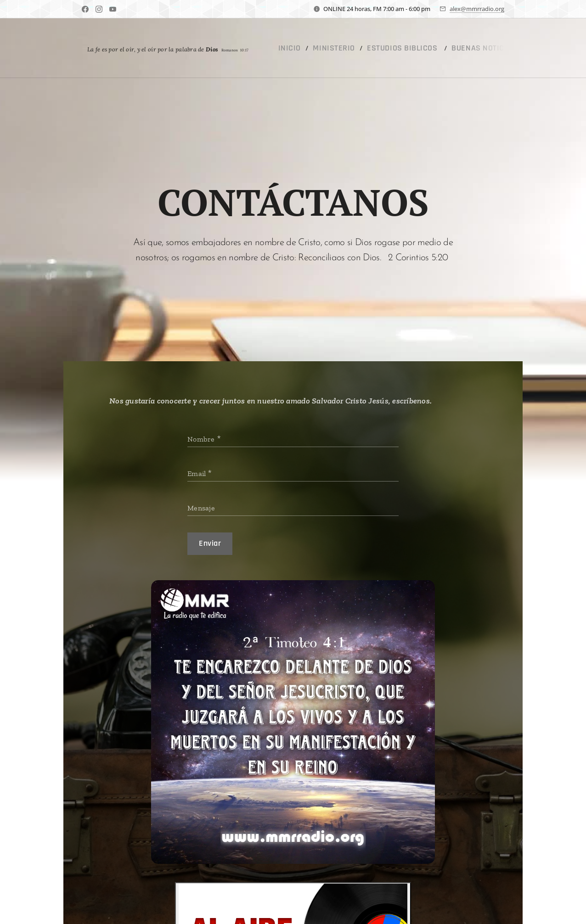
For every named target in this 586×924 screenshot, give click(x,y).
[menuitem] (290, 48)
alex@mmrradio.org (477, 9)
